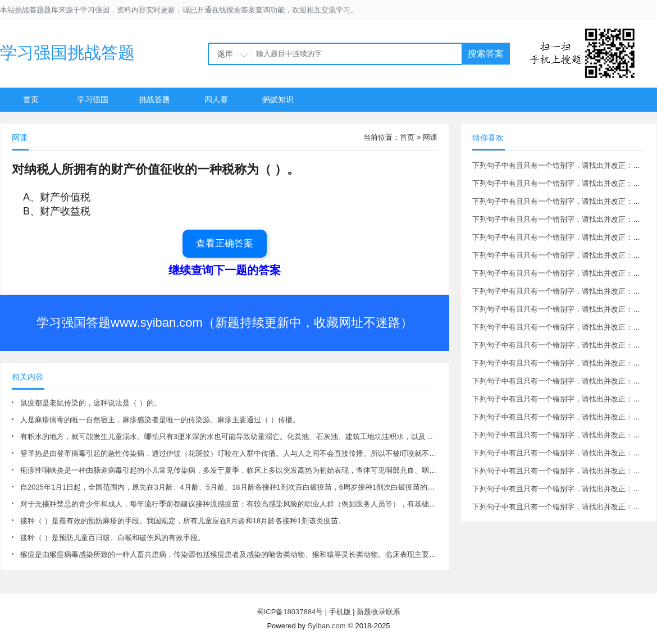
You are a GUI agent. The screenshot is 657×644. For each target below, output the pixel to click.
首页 (31, 99)
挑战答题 (154, 99)
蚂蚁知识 (278, 99)
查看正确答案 (225, 243)
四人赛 (216, 99)
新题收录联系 (378, 612)
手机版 (340, 612)
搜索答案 (486, 54)
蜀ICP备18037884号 (290, 612)
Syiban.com (327, 626)
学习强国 (93, 99)
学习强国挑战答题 (67, 52)
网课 (430, 137)
